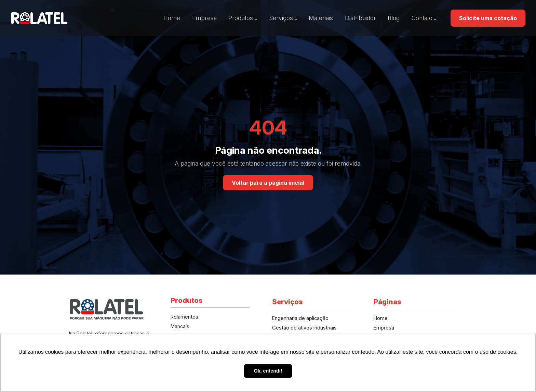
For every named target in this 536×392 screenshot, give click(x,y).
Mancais (180, 326)
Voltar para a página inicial (268, 183)
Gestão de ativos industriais (304, 328)
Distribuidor (360, 18)
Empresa (204, 18)
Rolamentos (184, 317)
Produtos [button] (241, 18)
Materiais (321, 18)
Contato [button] (422, 18)
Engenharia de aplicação (300, 318)
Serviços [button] (281, 18)
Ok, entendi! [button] (268, 371)
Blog (394, 18)
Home (172, 18)
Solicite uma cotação (488, 18)
